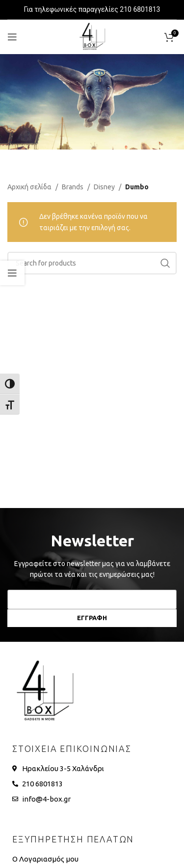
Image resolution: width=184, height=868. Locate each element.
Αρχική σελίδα (29, 187)
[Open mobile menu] (12, 37)
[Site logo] (92, 36)
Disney (104, 187)
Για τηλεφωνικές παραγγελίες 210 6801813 (92, 9)
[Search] (92, 263)
